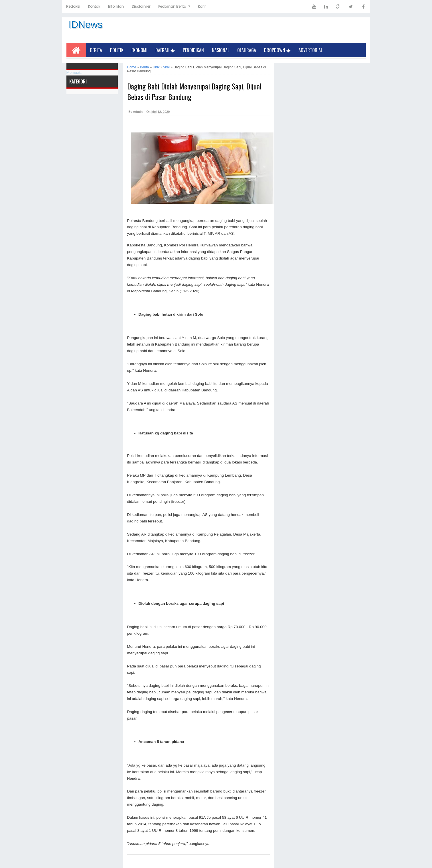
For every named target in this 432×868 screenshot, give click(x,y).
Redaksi (73, 6)
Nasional (221, 50)
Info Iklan (116, 6)
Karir (202, 6)
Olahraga (247, 50)
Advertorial (311, 50)
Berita (96, 50)
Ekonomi (139, 50)
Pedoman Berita (172, 6)
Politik (117, 50)
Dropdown (277, 50)
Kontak (94, 6)
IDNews (86, 24)
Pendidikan (193, 50)
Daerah (165, 50)
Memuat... (75, 72)
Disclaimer (141, 6)
